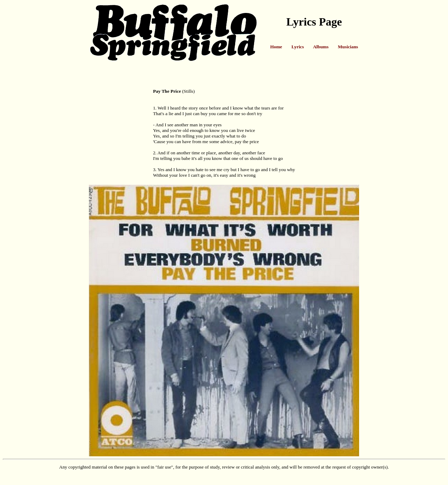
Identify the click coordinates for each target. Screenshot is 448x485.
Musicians (348, 47)
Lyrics (298, 47)
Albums (321, 47)
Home (276, 47)
